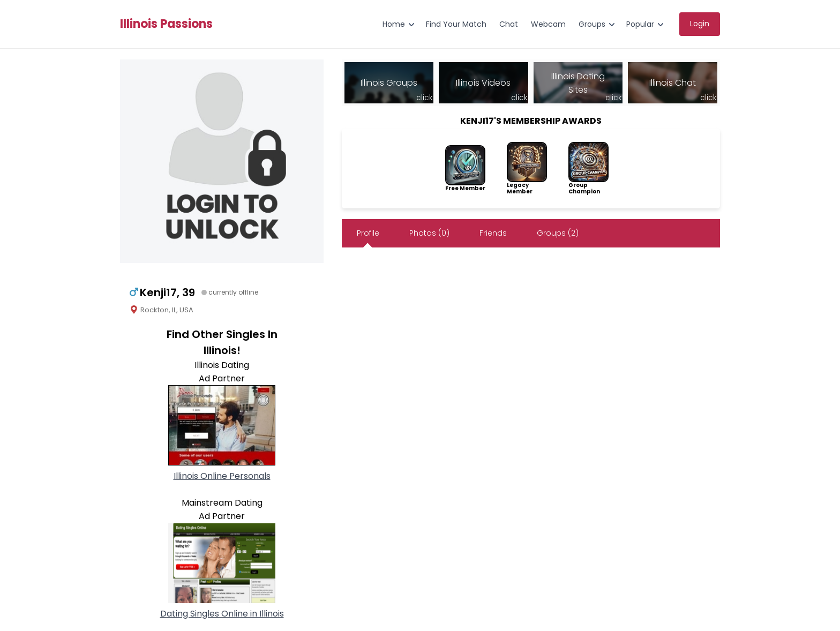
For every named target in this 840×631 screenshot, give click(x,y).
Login (700, 24)
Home (394, 24)
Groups (592, 24)
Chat (509, 24)
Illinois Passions (166, 24)
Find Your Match (456, 24)
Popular (640, 24)
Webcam (548, 24)
